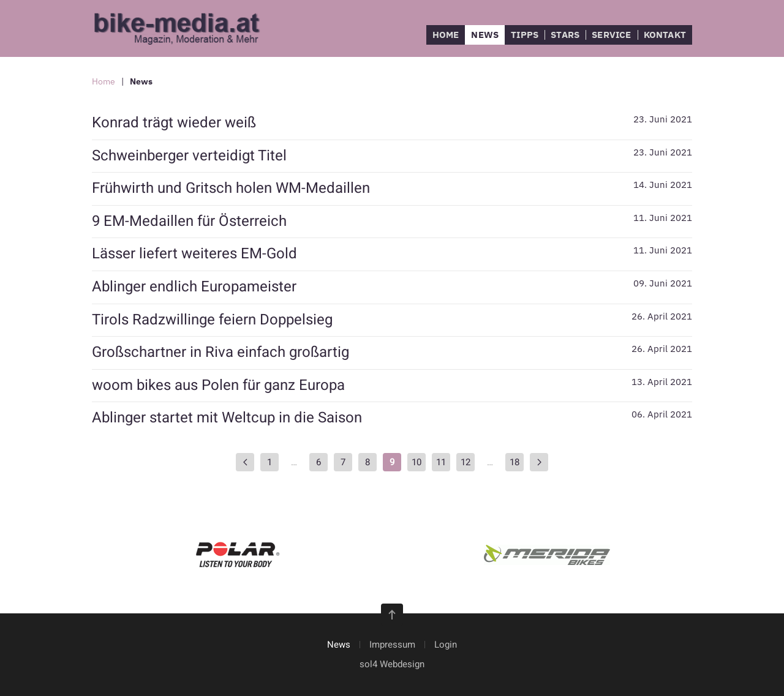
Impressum (392, 645)
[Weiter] (539, 462)
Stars (565, 35)
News (485, 35)
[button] (392, 615)
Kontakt (665, 35)
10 (417, 462)
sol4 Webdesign (392, 664)
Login (446, 645)
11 (441, 462)
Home (446, 35)
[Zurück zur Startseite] (184, 28)
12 (466, 462)
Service (611, 35)
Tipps (525, 35)
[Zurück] (245, 462)
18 (514, 462)
